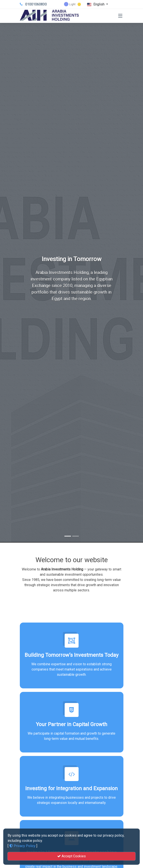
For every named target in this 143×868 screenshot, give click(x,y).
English (96, 4)
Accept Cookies (71, 856)
